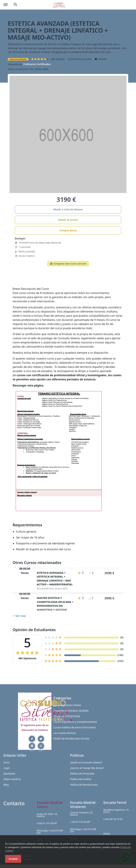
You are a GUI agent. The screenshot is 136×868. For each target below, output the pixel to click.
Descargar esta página (28, 385)
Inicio (7, 762)
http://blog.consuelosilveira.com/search (16, 5)
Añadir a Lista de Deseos (68, 209)
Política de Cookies (81, 779)
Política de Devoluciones (84, 785)
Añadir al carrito (68, 220)
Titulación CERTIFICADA (67, 716)
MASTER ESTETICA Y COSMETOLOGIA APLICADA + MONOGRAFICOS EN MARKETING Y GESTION (55, 604)
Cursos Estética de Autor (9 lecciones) (75, 727)
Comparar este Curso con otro (68, 264)
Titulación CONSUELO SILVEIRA (71, 711)
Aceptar (13, 859)
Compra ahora (68, 230)
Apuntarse (9, 774)
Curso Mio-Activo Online (67, 705)
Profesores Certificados (37, 64)
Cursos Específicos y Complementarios (75, 722)
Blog (6, 785)
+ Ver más (20, 616)
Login (7, 768)
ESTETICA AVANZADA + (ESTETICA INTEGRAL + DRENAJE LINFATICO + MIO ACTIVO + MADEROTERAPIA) (55, 579)
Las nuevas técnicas (65, 733)
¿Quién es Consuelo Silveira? (86, 762)
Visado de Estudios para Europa (71, 738)
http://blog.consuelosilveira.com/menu (7, 3)
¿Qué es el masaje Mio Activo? (87, 768)
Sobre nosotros (12, 779)
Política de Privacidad (82, 774)
